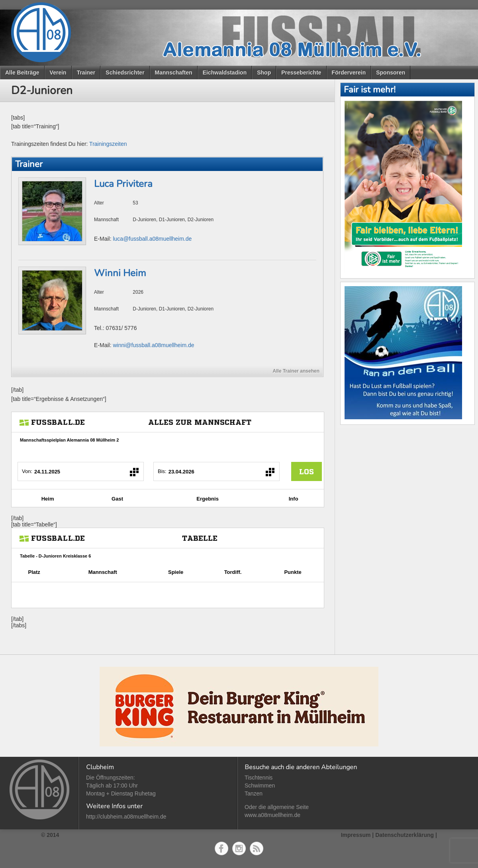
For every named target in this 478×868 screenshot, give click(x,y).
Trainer (86, 73)
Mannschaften (174, 73)
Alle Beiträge (22, 73)
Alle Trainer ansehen (296, 371)
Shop (264, 73)
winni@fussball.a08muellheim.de (153, 345)
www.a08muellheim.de (272, 815)
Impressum (356, 835)
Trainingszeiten (108, 144)
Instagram (239, 848)
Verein (58, 73)
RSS (257, 848)
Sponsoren (391, 73)
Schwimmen (260, 786)
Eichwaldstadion (225, 73)
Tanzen (254, 793)
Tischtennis (259, 778)
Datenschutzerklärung (405, 835)
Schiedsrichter (125, 73)
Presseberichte (301, 73)
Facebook (221, 848)
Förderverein (349, 73)
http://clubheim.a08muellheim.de (126, 817)
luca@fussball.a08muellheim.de (152, 239)
